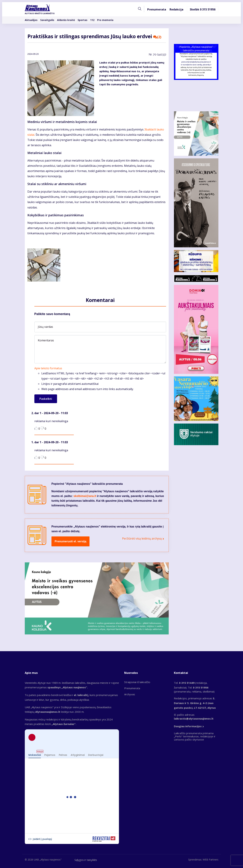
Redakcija (176, 9)
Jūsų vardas (45, 327)
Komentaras (46, 340)
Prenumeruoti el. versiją (70, 541)
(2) (157, 37)
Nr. (157, 55)
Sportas (83, 20)
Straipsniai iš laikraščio (137, 682)
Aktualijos (31, 20)
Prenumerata (157, 9)
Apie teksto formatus (48, 368)
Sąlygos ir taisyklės (86, 860)
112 (92, 20)
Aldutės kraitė (66, 20)
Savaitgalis (47, 20)
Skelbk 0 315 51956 (203, 9)
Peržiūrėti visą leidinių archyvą (142, 538)
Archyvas (130, 694)
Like (36, 428)
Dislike (42, 428)
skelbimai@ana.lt (85, 496)
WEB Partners (211, 860)
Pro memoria (105, 20)
